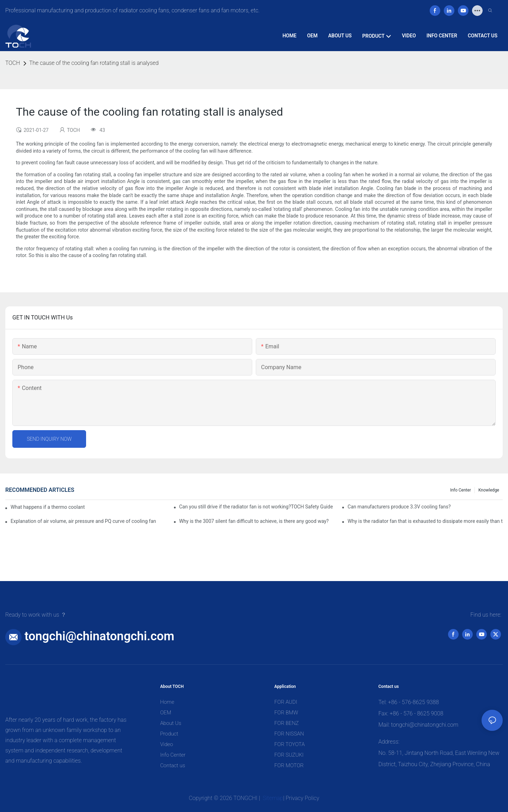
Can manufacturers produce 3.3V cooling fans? (399, 507)
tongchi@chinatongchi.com (99, 636)
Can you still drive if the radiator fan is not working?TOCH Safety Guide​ (256, 507)
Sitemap (272, 798)
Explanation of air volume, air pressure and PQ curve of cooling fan (83, 521)
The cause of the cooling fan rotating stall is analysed (94, 63)
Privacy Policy (303, 798)
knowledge (489, 490)
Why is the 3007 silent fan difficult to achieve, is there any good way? (254, 521)
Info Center (461, 490)
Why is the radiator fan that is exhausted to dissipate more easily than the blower (425, 521)
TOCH (13, 63)
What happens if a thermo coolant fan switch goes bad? (48, 507)
